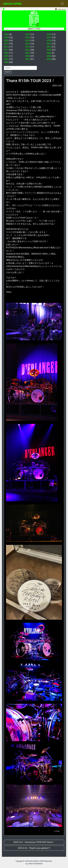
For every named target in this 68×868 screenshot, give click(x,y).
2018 (49, 41)
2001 (28, 59)
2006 (49, 53)
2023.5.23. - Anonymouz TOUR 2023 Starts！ (34, 842)
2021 (49, 37)
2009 (49, 50)
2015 (49, 44)
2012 (49, 47)
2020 (6, 41)
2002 (6, 59)
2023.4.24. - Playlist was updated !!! (34, 848)
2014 (6, 47)
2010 (28, 50)
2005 (6, 56)
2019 (28, 41)
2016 (28, 44)
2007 (28, 53)
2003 (49, 56)
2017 (6, 44)
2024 (49, 34)
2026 (6, 34)
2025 (28, 34)
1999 (6, 62)
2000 (49, 59)
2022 (28, 37)
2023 (6, 37)
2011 (6, 50)
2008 (6, 53)
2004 (28, 56)
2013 (28, 47)
